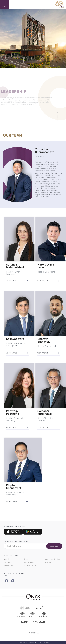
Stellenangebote (30, 565)
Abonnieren (54, 546)
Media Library (29, 562)
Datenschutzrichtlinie (52, 559)
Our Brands (8, 562)
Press (26, 559)
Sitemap (48, 562)
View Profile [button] (12, 281)
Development (8, 565)
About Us (7, 559)
